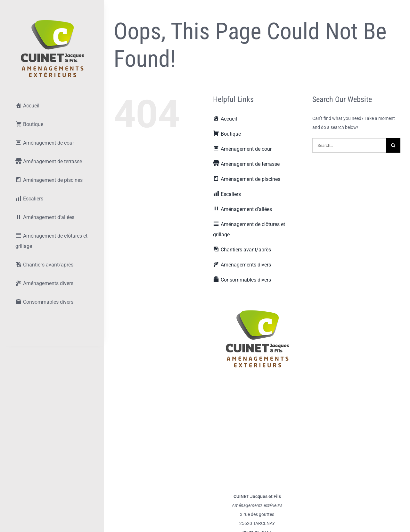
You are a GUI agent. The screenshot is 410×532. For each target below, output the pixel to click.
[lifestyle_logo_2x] (52, 21)
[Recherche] (393, 145)
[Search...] (349, 145)
